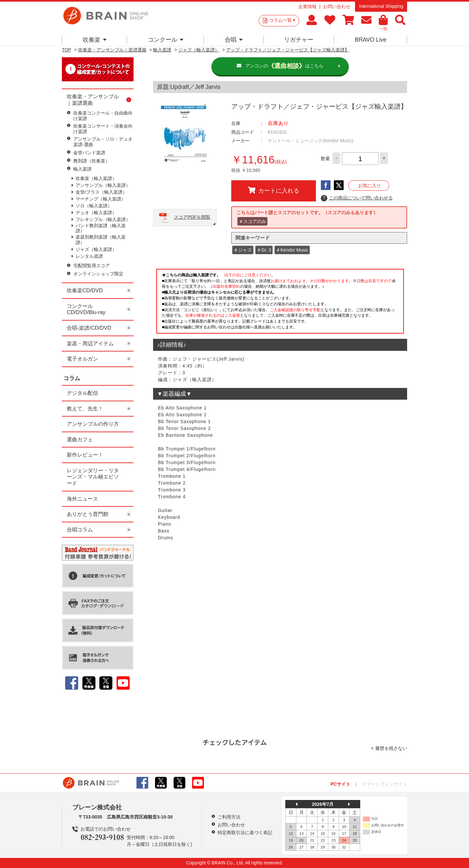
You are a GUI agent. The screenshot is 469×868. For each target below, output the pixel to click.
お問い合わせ (337, 7)
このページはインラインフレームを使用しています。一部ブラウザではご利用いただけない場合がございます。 (280, 303)
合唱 (234, 40)
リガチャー (299, 40)
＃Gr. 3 (264, 250)
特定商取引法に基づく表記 (245, 833)
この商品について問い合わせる (357, 198)
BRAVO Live (370, 40)
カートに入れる (274, 190)
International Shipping (381, 6)
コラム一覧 (282, 20)
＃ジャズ (243, 250)
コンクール (166, 40)
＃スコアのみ (252, 221)
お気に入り (370, 186)
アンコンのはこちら (284, 66)
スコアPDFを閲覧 (192, 217)
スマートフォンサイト (384, 784)
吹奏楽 (95, 40)
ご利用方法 (229, 817)
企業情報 (307, 7)
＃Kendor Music (292, 250)
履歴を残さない (391, 748)
